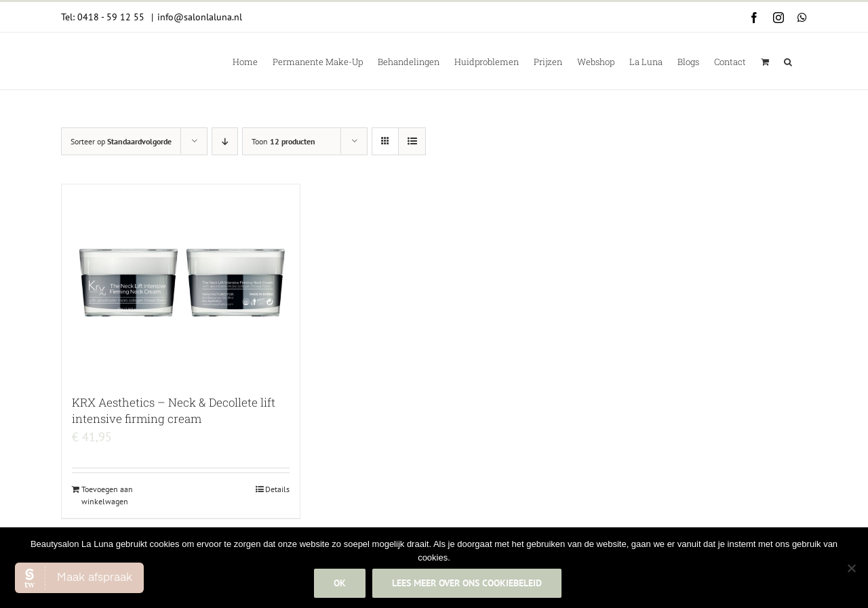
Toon (283, 141)
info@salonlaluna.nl (200, 17)
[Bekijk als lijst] (412, 141)
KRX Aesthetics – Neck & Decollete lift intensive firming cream (174, 410)
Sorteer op (121, 141)
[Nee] (851, 568)
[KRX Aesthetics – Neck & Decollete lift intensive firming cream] (181, 283)
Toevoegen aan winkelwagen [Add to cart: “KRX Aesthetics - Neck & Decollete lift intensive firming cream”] (107, 495)
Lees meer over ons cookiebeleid (467, 583)
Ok (340, 583)
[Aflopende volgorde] (225, 141)
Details (277, 489)
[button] (788, 61)
